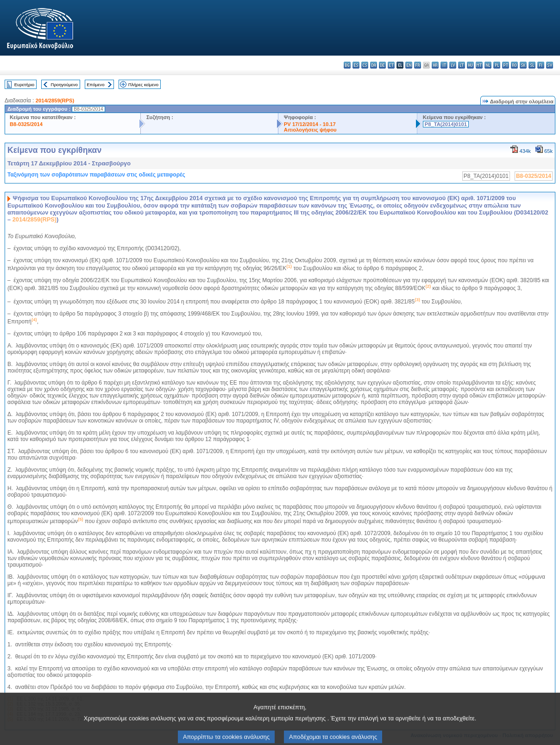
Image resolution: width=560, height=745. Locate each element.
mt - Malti (479, 65)
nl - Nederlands (488, 65)
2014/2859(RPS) (55, 101)
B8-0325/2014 (26, 124)
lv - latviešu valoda (453, 65)
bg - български (347, 65)
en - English (409, 65)
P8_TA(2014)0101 (446, 124)
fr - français (418, 65)
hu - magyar (470, 65)
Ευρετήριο (24, 85)
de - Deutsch (382, 65)
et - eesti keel (391, 65)
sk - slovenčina (523, 65)
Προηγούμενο (64, 85)
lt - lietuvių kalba (462, 65)
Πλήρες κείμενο (143, 85)
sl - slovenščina (532, 65)
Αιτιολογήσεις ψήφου (310, 130)
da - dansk (374, 65)
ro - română (514, 65)
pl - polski (497, 65)
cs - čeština (365, 65)
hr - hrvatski (435, 65)
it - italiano (444, 65)
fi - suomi (541, 65)
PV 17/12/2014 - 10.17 (310, 124)
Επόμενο (95, 85)
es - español (356, 65)
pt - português (506, 65)
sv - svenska (550, 65)
